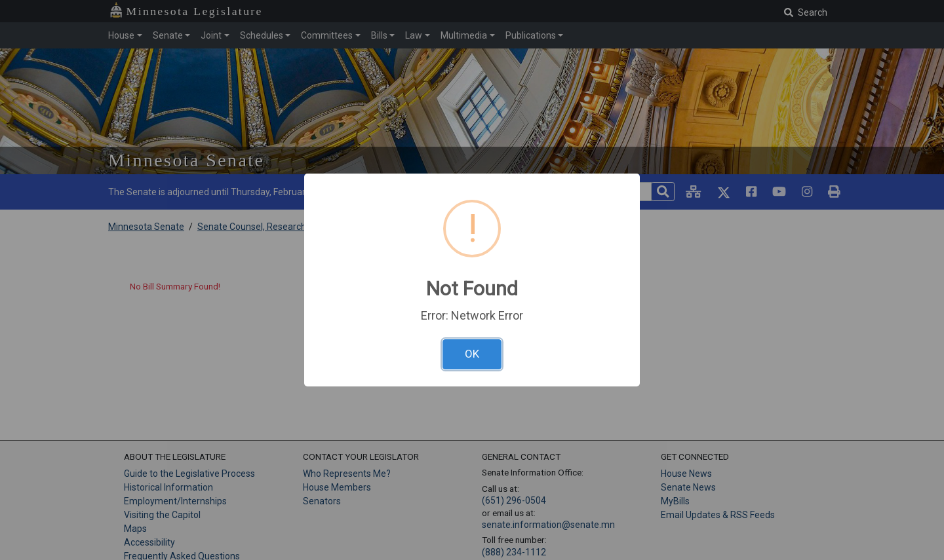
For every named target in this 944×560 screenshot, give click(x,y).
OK (472, 354)
